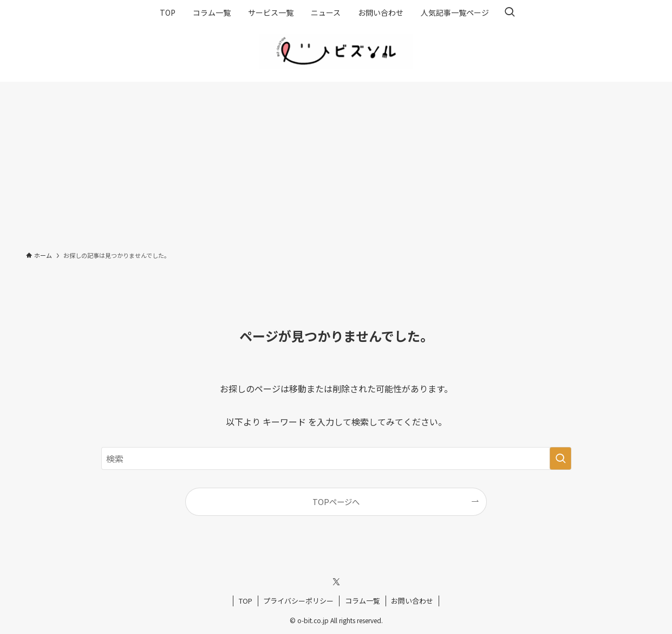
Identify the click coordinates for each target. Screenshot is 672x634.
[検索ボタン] (510, 12)
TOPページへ (336, 502)
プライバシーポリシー (298, 601)
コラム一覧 (363, 601)
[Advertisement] (336, 163)
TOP (246, 601)
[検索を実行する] (560, 458)
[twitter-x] (336, 582)
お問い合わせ (412, 601)
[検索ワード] (336, 458)
